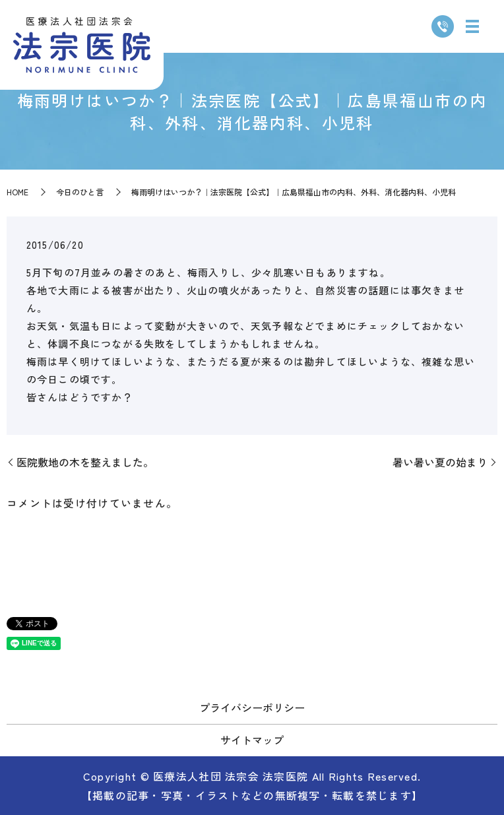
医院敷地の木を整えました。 (85, 462)
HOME (17, 192)
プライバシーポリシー (252, 707)
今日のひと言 (80, 192)
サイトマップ (252, 740)
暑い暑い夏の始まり (440, 462)
